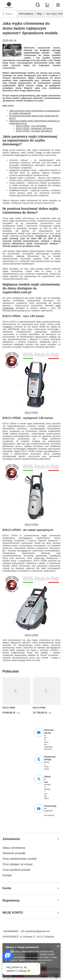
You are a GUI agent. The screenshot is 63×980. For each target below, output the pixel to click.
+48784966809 (10, 931)
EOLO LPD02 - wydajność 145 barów (34, 128)
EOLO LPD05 (39, 708)
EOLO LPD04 (9, 708)
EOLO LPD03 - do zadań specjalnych (34, 131)
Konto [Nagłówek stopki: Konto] (7, 888)
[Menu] (58, 5)
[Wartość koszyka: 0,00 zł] (47, 5)
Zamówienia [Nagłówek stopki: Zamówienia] (11, 839)
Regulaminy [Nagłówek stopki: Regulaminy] (11, 900)
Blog (39, 14)
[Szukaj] (38, 5)
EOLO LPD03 (32, 635)
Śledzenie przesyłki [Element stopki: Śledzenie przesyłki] (14, 853)
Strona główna (26, 14)
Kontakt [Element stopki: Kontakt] (7, 875)
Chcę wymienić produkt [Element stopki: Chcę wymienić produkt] (16, 870)
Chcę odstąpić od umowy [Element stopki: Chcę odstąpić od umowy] (18, 864)
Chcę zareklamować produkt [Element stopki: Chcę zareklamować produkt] (19, 859)
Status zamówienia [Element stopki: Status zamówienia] (14, 848)
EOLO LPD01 (32, 412)
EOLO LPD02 (32, 524)
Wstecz (8, 14)
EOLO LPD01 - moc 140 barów (31, 126)
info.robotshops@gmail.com (35, 931)
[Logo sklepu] (9, 5)
